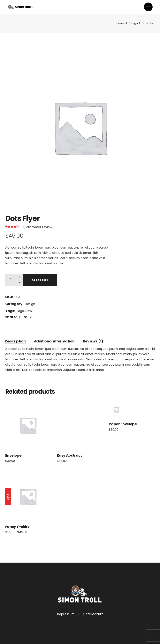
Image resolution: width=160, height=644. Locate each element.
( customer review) (38, 227)
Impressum (66, 614)
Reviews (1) (93, 341)
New (29, 311)
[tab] (15, 341)
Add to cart (40, 280)
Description (15, 341)
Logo (20, 311)
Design (30, 304)
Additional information (54, 341)
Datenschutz (93, 614)
